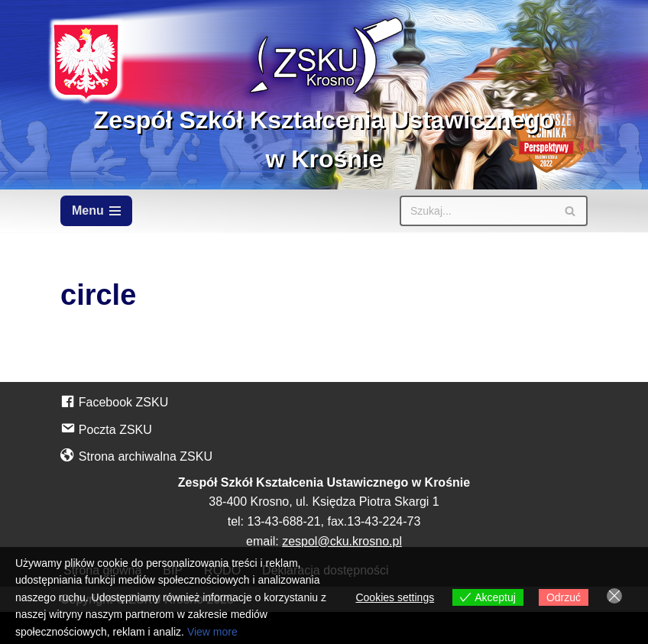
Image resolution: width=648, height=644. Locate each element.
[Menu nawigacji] (96, 211)
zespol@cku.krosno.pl (342, 541)
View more (212, 632)
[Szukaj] (476, 211)
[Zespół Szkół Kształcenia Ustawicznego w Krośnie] (324, 95)
